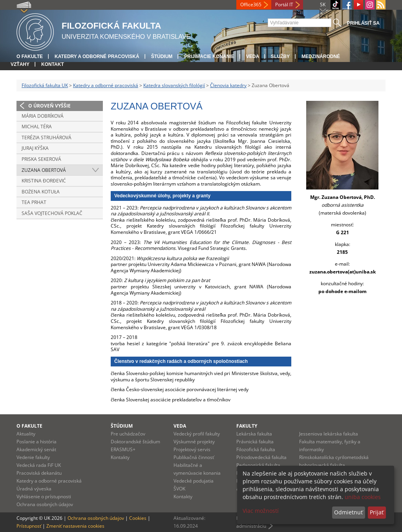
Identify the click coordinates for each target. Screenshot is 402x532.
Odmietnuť (348, 512)
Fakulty (247, 426)
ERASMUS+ (123, 449)
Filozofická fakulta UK (45, 85)
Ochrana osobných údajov (45, 504)
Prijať (377, 512)
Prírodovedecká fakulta (261, 457)
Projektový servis (192, 449)
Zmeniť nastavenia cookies (75, 526)
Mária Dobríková (43, 116)
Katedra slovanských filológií (174, 85)
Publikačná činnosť (194, 457)
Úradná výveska (34, 489)
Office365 (251, 5)
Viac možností (261, 511)
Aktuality (26, 434)
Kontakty (120, 457)
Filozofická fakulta (256, 449)
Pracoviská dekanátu (39, 473)
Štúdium (162, 56)
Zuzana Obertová (44, 170)
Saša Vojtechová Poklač (52, 213)
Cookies (138, 518)
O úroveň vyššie (49, 106)
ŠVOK (179, 489)
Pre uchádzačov (128, 434)
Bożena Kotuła (41, 192)
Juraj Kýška (35, 148)
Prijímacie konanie (209, 56)
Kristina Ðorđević (44, 181)
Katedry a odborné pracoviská (97, 56)
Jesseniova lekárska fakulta (329, 434)
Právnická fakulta (255, 442)
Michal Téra (37, 127)
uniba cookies (363, 497)
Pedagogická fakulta (258, 465)
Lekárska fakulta (254, 434)
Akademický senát (36, 449)
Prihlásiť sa (363, 23)
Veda (253, 56)
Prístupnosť (29, 526)
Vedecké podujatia (194, 481)
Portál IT (284, 5)
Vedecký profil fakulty (197, 434)
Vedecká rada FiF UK (39, 465)
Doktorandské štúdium (135, 442)
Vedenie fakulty (33, 457)
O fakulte (30, 56)
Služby (280, 56)
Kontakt (53, 64)
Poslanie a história (37, 442)
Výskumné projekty (194, 442)
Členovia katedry (228, 85)
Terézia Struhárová (47, 138)
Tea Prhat (34, 202)
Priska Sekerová (41, 159)
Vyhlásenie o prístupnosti (44, 496)
